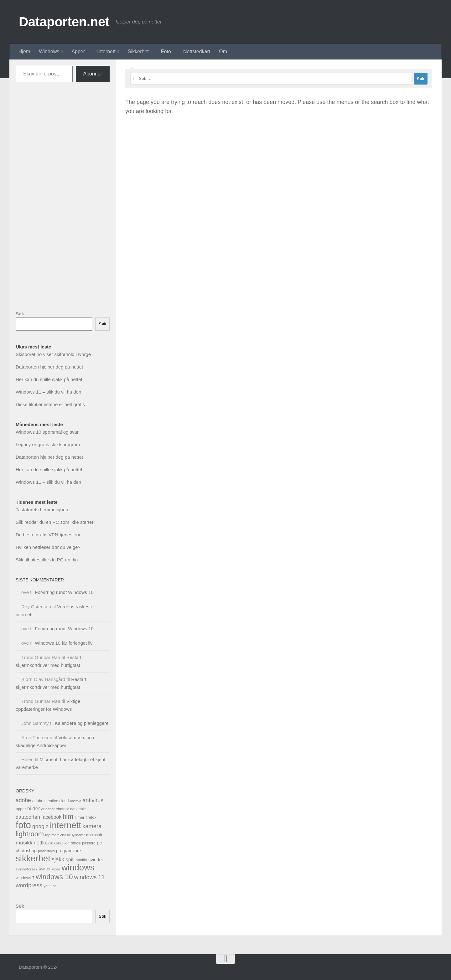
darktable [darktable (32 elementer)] (78, 809)
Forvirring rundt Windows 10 (64, 592)
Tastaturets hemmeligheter (43, 510)
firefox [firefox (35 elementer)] (91, 818)
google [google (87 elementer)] (40, 826)
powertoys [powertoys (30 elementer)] (46, 851)
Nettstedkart (197, 52)
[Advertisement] (63, 201)
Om (223, 52)
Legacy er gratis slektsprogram (48, 444)
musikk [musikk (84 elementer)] (24, 843)
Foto (166, 52)
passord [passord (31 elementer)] (89, 843)
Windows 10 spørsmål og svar (47, 432)
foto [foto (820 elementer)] (23, 825)
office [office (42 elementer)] (76, 843)
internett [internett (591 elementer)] (65, 825)
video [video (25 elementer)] (56, 869)
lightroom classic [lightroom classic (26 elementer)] (58, 835)
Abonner (93, 74)
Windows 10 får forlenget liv (64, 643)
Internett (106, 52)
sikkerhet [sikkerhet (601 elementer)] (33, 858)
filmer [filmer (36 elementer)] (79, 817)
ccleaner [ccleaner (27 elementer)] (48, 809)
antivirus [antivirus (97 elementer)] (93, 800)
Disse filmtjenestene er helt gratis (50, 404)
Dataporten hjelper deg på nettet (49, 367)
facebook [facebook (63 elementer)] (51, 817)
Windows (49, 52)
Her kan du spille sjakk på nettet (49, 379)
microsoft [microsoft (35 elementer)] (94, 835)
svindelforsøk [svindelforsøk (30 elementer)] (26, 869)
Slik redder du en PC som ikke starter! (55, 522)
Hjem (24, 52)
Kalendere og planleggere (82, 723)
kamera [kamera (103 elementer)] (92, 826)
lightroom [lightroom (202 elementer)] (30, 834)
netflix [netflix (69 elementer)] (40, 843)
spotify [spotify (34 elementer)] (81, 860)
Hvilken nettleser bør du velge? (48, 547)
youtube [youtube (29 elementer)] (50, 886)
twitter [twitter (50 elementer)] (45, 869)
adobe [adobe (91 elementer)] (23, 800)
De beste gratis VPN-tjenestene (49, 535)
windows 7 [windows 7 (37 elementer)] (25, 878)
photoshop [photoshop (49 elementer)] (26, 851)
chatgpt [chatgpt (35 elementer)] (62, 809)
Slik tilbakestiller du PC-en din (47, 560)
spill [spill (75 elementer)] (70, 860)
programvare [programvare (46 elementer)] (68, 851)
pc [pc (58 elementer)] (99, 843)
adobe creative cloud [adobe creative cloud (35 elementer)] (51, 801)
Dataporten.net (64, 22)
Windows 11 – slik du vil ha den (48, 392)
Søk (20, 314)
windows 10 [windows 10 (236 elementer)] (54, 877)
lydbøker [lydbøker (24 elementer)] (78, 835)
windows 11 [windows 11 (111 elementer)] (90, 877)
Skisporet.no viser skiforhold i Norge (53, 354)
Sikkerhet (138, 52)
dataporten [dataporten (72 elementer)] (28, 817)
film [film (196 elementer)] (68, 816)
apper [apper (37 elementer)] (21, 809)
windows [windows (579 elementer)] (78, 867)
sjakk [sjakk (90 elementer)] (58, 859)
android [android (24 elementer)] (76, 801)
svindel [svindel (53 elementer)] (96, 860)
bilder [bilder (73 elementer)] (34, 808)
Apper (78, 52)
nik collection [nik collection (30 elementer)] (59, 843)
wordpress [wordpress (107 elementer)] (29, 885)
